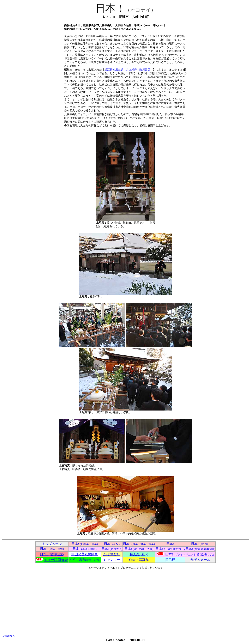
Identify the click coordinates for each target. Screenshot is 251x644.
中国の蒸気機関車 (85, 554)
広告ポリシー (10, 636)
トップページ (52, 544)
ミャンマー (112, 560)
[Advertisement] (125, 602)
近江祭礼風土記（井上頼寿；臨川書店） (129, 70)
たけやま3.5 (112, 554)
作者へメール (200, 560)
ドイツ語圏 (56, 560)
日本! (85, 544)
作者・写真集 (139, 560)
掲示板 (170, 560)
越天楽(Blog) (139, 554)
